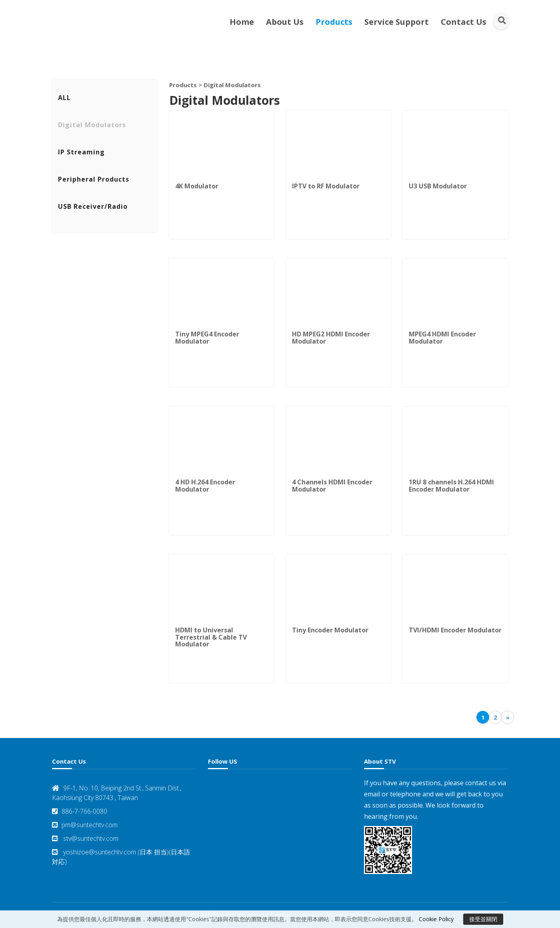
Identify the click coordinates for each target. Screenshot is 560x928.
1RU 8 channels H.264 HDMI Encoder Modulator (451, 486)
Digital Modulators (92, 125)
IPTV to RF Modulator (326, 186)
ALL (64, 98)
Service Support (397, 22)
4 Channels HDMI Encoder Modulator (332, 486)
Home (242, 22)
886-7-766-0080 (80, 811)
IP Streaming (81, 152)
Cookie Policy (436, 919)
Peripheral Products (94, 179)
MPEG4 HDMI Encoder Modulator (442, 338)
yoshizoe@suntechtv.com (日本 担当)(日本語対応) (121, 857)
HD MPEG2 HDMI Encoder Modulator (331, 338)
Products (334, 22)
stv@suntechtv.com (85, 838)
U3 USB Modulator (438, 186)
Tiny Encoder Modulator (330, 630)
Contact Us (464, 22)
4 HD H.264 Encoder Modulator (205, 486)
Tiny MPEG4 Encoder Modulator (207, 338)
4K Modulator (197, 186)
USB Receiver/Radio (93, 206)
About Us (285, 22)
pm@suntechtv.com (85, 825)
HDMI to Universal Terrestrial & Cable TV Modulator (211, 637)
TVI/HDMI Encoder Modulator (455, 630)
